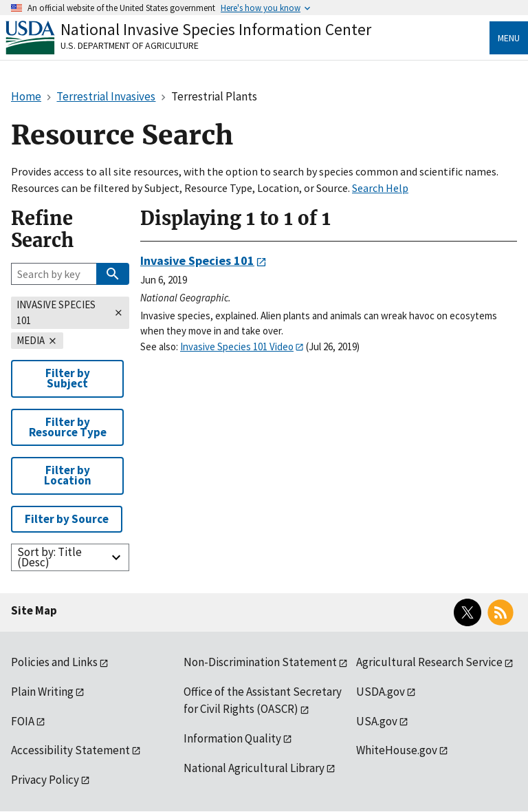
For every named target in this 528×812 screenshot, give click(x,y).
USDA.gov (381, 692)
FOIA (23, 721)
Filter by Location (68, 475)
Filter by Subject (68, 378)
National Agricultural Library (254, 768)
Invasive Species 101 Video (237, 346)
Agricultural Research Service (429, 662)
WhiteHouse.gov (397, 750)
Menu (509, 38)
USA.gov (377, 721)
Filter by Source (67, 519)
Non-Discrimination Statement (260, 662)
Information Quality (232, 738)
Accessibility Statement (70, 750)
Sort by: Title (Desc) (49, 557)
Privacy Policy (45, 780)
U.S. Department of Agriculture (130, 45)
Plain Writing (42, 692)
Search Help (380, 188)
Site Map (34, 610)
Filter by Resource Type (68, 427)
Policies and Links (54, 662)
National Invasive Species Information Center (216, 29)
